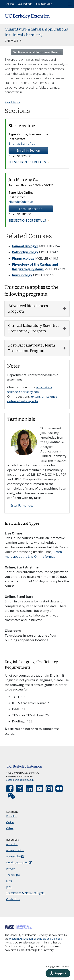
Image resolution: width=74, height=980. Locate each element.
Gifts (9, 881)
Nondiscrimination (19, 862)
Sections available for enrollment (37, 52)
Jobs (9, 887)
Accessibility (15, 856)
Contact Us (13, 899)
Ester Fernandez (22, 505)
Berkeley (11, 816)
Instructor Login (44, 4)
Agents (10, 4)
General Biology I (25, 246)
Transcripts (13, 875)
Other (10, 828)
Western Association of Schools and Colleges (35, 939)
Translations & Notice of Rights (25, 893)
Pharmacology (23, 258)
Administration (15, 850)
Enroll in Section (28, 150)
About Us (12, 844)
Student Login (25, 4)
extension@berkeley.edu (20, 780)
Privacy (10, 869)
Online (10, 822)
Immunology (22, 275)
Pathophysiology (25, 252)
